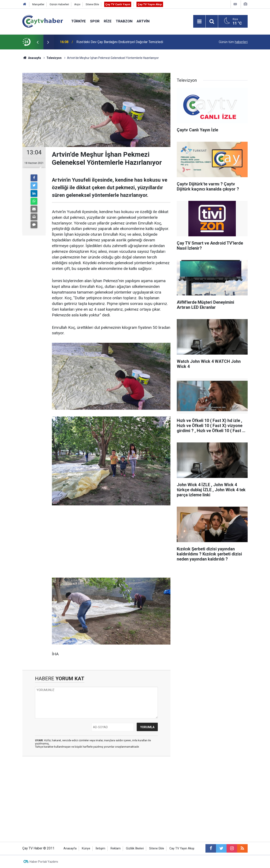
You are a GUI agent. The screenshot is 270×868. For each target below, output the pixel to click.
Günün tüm (233, 42)
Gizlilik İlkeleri (135, 848)
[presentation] (38, 42)
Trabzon (124, 21)
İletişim (100, 848)
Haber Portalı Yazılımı (44, 862)
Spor (95, 21)
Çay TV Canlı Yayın (118, 4)
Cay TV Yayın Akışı (182, 848)
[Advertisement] (111, 542)
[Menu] (199, 22)
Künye (86, 848)
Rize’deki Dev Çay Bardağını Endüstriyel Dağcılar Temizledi (120, 42)
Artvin (143, 21)
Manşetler (38, 4)
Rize (108, 21)
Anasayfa (70, 848)
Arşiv (77, 4)
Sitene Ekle (92, 4)
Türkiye (79, 21)
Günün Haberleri (59, 4)
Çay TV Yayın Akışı (150, 4)
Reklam (116, 848)
